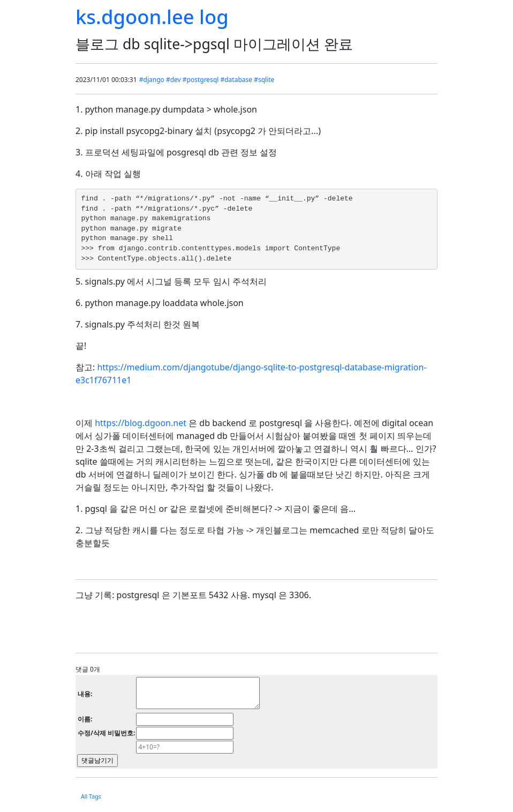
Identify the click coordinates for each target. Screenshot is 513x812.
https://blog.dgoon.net (141, 423)
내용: (85, 694)
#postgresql (201, 80)
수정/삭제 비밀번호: (106, 733)
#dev (173, 80)
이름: (85, 719)
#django (152, 80)
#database (236, 80)
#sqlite (264, 80)
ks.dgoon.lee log (152, 17)
